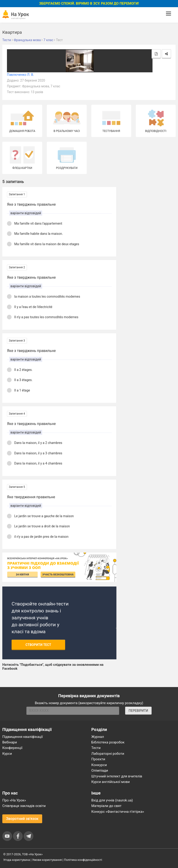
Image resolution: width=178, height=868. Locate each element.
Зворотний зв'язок (22, 819)
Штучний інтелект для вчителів (117, 776)
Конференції (12, 748)
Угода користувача (17, 860)
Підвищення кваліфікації (23, 737)
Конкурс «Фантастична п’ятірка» (118, 812)
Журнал (98, 737)
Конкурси (99, 765)
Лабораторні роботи (108, 754)
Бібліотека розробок (108, 742)
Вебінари (10, 742)
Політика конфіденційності (83, 860)
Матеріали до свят (106, 806)
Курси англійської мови (111, 782)
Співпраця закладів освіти (24, 806)
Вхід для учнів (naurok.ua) (112, 800)
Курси (7, 754)
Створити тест (38, 645)
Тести (96, 748)
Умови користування (47, 860)
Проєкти (98, 759)
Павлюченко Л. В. (21, 75)
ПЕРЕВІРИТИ (138, 711)
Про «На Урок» (14, 800)
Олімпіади (100, 770)
